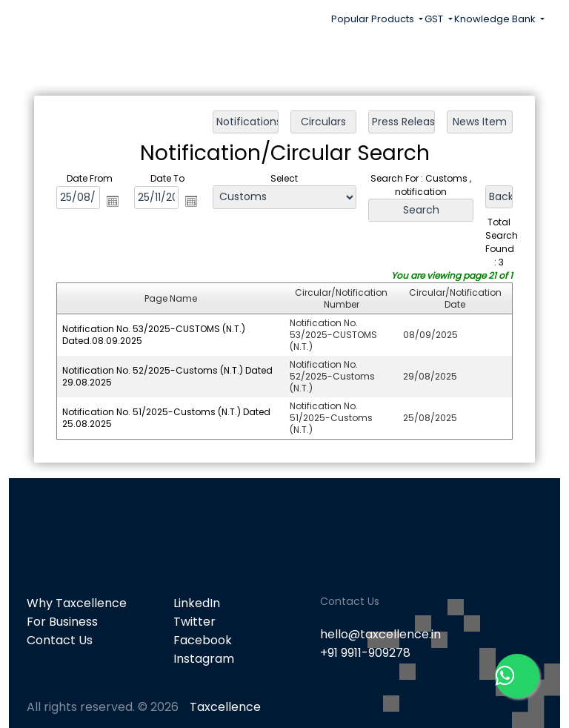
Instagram (204, 659)
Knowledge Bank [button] (496, 19)
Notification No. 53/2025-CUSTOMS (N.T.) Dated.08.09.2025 (154, 334)
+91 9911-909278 (365, 653)
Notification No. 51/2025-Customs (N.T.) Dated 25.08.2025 (167, 417)
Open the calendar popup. (114, 202)
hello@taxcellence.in (380, 634)
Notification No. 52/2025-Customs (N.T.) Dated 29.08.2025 (168, 375)
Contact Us (60, 640)
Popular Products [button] (374, 19)
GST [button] (435, 19)
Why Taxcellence (77, 603)
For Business (62, 622)
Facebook (203, 640)
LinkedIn (197, 603)
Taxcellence (225, 707)
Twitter (194, 622)
